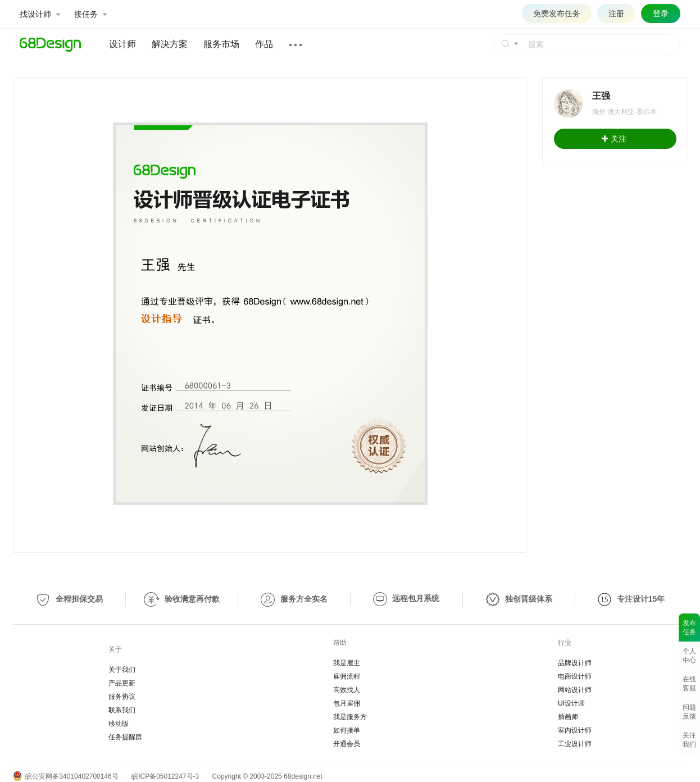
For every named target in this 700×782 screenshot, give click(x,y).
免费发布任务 (557, 13)
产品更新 (122, 683)
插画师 (568, 717)
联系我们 (122, 710)
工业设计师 (575, 744)
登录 (661, 13)
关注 (614, 139)
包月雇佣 (347, 703)
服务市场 (221, 44)
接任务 (90, 14)
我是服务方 (350, 717)
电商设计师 (575, 676)
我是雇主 (347, 663)
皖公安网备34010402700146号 (66, 776)
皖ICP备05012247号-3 (165, 776)
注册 (616, 13)
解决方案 (170, 44)
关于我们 (122, 670)
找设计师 (40, 14)
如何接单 (347, 730)
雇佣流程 (347, 676)
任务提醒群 (125, 737)
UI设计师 (571, 703)
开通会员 (347, 744)
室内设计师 (575, 730)
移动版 (119, 724)
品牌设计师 (575, 663)
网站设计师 (575, 690)
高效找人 (347, 690)
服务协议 (122, 697)
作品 (264, 44)
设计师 (122, 44)
